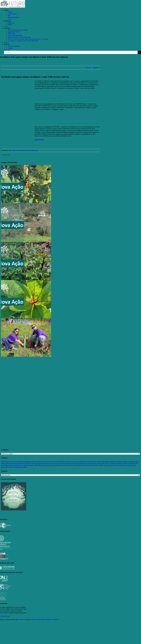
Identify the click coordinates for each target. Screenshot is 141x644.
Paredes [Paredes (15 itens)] (22, 464)
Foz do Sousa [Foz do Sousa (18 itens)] (46, 462)
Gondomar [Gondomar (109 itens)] (62, 462)
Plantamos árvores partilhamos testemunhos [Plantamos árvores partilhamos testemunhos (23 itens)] (80, 464)
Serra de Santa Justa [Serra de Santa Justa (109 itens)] (79, 465)
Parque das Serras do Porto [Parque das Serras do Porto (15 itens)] (45, 464)
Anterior (88, 68)
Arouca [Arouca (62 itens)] (7, 462)
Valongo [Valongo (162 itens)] (106, 465)
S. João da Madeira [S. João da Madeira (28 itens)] (28, 465)
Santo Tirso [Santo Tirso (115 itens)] (52, 465)
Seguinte (96, 68)
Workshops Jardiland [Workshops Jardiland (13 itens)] (21, 467)
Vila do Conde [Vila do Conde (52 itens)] (114, 465)
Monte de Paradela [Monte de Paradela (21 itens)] (129, 462)
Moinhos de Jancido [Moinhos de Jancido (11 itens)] (116, 462)
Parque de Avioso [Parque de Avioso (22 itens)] (60, 464)
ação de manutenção (19, 150)
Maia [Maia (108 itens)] (82, 462)
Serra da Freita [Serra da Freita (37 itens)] (67, 465)
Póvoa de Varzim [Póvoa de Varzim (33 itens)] (111, 464)
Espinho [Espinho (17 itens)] (29, 462)
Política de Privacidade (38, 620)
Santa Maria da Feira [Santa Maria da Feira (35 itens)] (41, 465)
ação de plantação (32, 150)
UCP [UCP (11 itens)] (91, 465)
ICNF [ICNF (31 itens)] (67, 462)
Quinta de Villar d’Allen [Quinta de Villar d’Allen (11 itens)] (125, 464)
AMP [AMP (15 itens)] (3, 462)
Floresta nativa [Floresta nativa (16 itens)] (37, 462)
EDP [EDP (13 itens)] (24, 462)
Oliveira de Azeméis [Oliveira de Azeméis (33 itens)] (12, 464)
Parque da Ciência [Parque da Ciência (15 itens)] (31, 464)
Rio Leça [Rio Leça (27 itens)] (12, 465)
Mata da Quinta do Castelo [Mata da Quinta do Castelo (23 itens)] (92, 462)
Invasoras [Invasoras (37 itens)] (73, 462)
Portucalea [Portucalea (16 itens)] (102, 464)
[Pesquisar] (139, 52)
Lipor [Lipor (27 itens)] (78, 462)
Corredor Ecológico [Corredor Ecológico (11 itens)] (16, 462)
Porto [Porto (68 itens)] (96, 464)
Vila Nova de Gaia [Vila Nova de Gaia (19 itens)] (125, 465)
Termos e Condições (53, 620)
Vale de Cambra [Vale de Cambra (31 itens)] (98, 465)
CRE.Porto (22, 620)
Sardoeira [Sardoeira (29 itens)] (59, 465)
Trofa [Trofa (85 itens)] (87, 465)
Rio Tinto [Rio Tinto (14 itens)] (18, 465)
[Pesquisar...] (71, 52)
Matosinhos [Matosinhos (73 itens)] (105, 462)
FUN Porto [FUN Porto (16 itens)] (54, 462)
